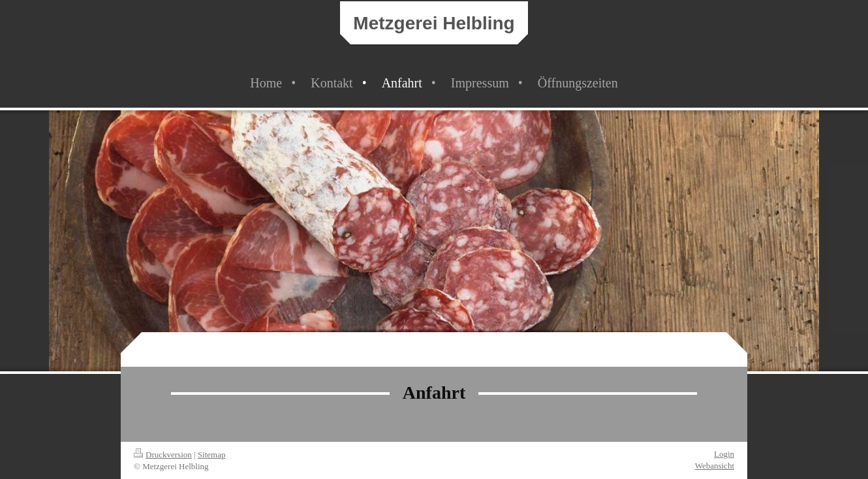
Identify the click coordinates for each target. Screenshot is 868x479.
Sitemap (212, 455)
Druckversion (163, 455)
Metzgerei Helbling (434, 23)
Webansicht (715, 466)
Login (724, 454)
